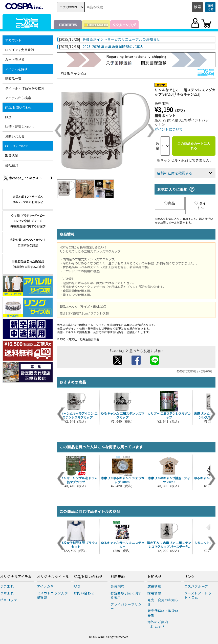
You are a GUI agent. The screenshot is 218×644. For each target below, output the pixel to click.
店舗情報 (154, 586)
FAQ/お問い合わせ (19, 107)
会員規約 (117, 586)
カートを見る (15, 59)
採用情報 (154, 593)
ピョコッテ (9, 600)
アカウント (13, 40)
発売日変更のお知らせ (163, 602)
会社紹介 (12, 165)
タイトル (200, 205)
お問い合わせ (15, 136)
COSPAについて (17, 146)
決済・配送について (20, 127)
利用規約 (118, 577)
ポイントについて (169, 129)
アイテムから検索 (18, 98)
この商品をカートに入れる (194, 146)
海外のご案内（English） (158, 624)
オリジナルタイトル (53, 577)
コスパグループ (196, 586)
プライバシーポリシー (126, 606)
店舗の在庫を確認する (175, 173)
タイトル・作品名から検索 (25, 88)
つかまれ (7, 593)
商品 (170, 203)
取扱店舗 (12, 155)
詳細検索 (210, 7)
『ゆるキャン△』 (74, 73)
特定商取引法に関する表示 (126, 595)
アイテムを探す (16, 69)
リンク (189, 577)
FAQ (8, 117)
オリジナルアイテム (16, 577)
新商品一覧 (13, 79)
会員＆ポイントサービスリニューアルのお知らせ (121, 39)
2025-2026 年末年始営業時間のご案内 (113, 47)
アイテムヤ (45, 586)
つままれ (7, 586)
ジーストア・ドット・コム (198, 595)
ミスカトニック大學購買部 (52, 595)
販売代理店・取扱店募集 (163, 613)
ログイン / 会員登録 (20, 50)
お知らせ (155, 577)
